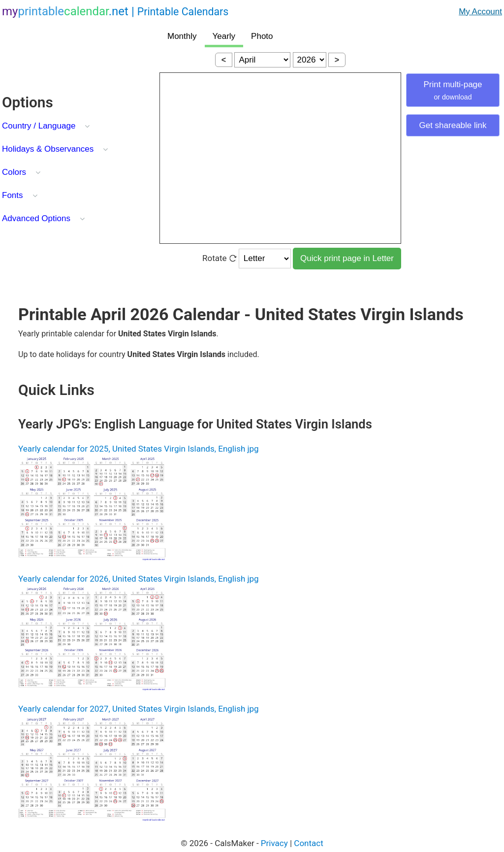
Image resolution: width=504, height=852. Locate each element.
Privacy (274, 843)
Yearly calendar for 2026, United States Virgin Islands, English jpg (139, 579)
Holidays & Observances (48, 149)
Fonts (13, 195)
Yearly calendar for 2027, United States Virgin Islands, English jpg (139, 709)
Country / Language (39, 126)
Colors (14, 172)
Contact (308, 843)
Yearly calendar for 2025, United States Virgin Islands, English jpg (139, 449)
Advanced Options (36, 218)
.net (115, 11)
